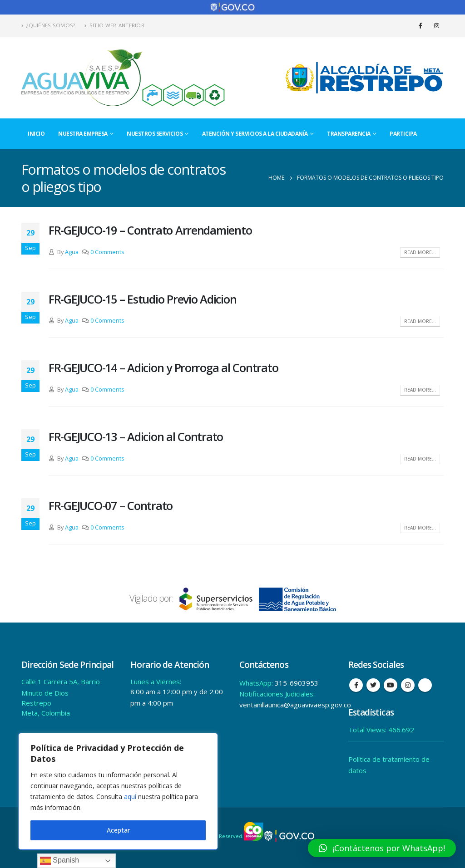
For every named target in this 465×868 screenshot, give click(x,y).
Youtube (391, 685)
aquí (130, 797)
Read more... (420, 252)
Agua (72, 252)
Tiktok (425, 685)
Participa (403, 134)
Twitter (373, 685)
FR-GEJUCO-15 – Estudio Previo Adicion (142, 299)
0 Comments (107, 252)
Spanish (59, 861)
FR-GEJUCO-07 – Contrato (111, 505)
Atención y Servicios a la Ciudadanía (255, 134)
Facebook (356, 685)
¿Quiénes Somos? (48, 25)
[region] (118, 791)
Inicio (36, 134)
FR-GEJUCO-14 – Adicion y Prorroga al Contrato (163, 368)
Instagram (408, 685)
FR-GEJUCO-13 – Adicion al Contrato (136, 436)
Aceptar (118, 830)
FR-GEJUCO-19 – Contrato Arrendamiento (150, 230)
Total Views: (368, 730)
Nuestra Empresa (83, 134)
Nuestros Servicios (155, 134)
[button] (382, 848)
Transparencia (349, 134)
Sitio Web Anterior (114, 25)
